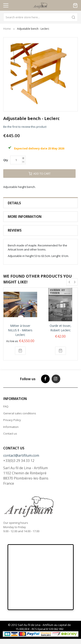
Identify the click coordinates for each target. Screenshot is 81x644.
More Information (25, 217)
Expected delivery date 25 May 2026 (39, 148)
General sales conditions (20, 413)
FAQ (6, 406)
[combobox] (40, 17)
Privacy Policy (12, 420)
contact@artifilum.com (21, 455)
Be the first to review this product (25, 127)
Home (7, 29)
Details (14, 203)
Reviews (15, 230)
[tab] (40, 203)
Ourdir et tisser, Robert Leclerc (60, 328)
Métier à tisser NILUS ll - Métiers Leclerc (20, 330)
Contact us (10, 433)
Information (11, 427)
